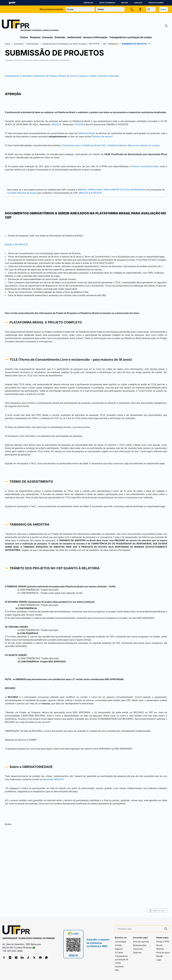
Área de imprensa (141, 942)
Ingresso (119, 949)
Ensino (24, 37)
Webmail (160, 949)
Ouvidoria (119, 967)
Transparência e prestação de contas (130, 37)
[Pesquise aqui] (140, 929)
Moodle (160, 956)
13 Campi (119, 953)
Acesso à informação (107, 3)
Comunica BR (88, 3)
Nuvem (159, 945)
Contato (118, 945)
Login (159, 960)
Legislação (138, 3)
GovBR (12, 3)
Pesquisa (35, 37)
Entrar (164, 9)
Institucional (74, 37)
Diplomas (137, 953)
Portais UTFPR (163, 942)
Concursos (138, 949)
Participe (125, 3)
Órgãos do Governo (156, 3)
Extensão (60, 37)
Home (23, 44)
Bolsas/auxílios (140, 945)
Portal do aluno (163, 953)
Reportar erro (141, 911)
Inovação (48, 37)
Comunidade (121, 942)
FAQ (117, 970)
